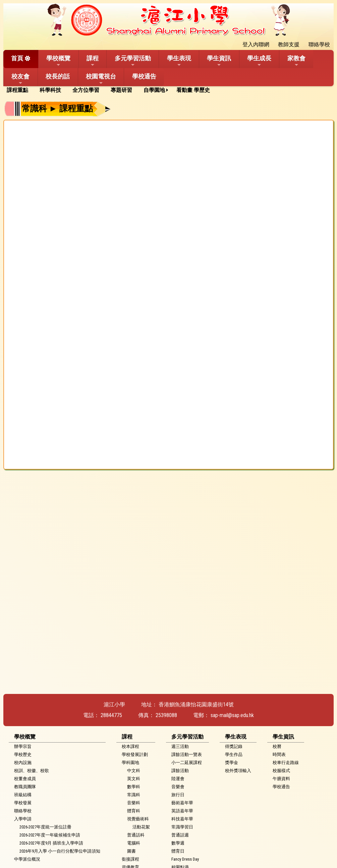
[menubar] (111, 90)
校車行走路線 (286, 763)
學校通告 (144, 76)
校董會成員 (25, 779)
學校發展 (23, 803)
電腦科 (134, 843)
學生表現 (179, 61)
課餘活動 (180, 771)
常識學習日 (182, 827)
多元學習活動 (133, 61)
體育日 (178, 851)
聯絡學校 (23, 811)
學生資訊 (219, 61)
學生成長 (259, 61)
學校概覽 (58, 61)
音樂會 (178, 787)
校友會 (20, 79)
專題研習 (121, 90)
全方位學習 (86, 90)
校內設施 (23, 763)
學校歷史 (23, 754)
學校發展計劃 (135, 754)
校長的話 (58, 76)
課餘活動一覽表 (187, 754)
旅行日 (178, 795)
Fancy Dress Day (185, 859)
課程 (93, 61)
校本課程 (130, 746)
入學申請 (23, 819)
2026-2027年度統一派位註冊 (45, 827)
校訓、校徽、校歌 (32, 771)
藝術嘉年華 (182, 803)
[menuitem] (20, 90)
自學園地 (154, 90)
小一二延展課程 (187, 763)
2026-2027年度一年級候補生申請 (50, 835)
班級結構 (23, 795)
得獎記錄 (234, 746)
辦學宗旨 (23, 746)
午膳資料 (281, 779)
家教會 (296, 61)
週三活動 (180, 746)
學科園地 (130, 763)
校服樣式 (281, 771)
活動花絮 (141, 827)
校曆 (277, 746)
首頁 (17, 58)
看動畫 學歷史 (193, 90)
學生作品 (234, 754)
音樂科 (134, 803)
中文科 (134, 771)
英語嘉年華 (182, 811)
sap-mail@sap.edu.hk (232, 715)
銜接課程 (130, 859)
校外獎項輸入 (238, 771)
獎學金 (232, 763)
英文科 (134, 779)
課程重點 (17, 90)
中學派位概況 (27, 859)
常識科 (134, 795)
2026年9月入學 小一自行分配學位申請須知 (60, 851)
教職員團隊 (25, 787)
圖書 (131, 851)
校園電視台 (101, 79)
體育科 (134, 811)
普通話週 (180, 835)
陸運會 (178, 779)
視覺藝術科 (138, 819)
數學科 (134, 787)
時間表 (279, 754)
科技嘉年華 (182, 819)
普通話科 (136, 835)
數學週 (178, 843)
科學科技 (50, 90)
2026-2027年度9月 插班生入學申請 (51, 843)
